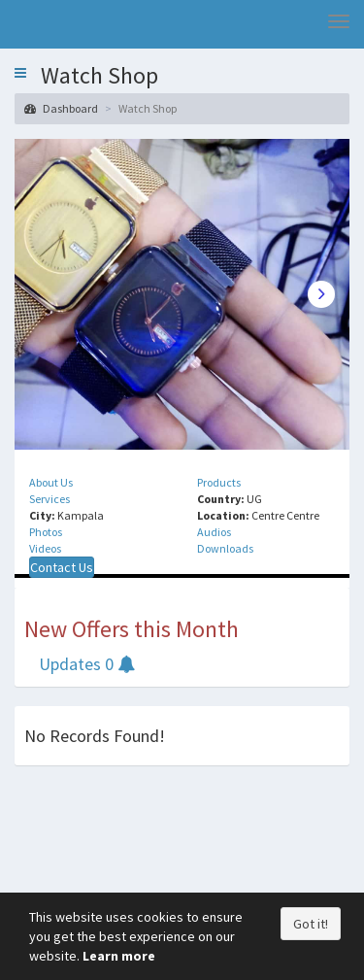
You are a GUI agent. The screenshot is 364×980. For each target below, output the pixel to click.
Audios (214, 532)
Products (219, 482)
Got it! (311, 924)
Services (50, 499)
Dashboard (61, 108)
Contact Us (62, 567)
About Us (51, 482)
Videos (45, 548)
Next (321, 294)
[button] (20, 73)
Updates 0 (87, 664)
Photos (46, 532)
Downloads (225, 548)
